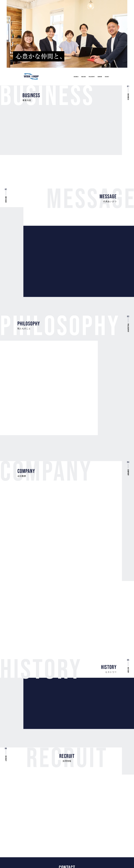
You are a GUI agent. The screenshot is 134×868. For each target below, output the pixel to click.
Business (70, 75)
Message (79, 75)
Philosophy (88, 75)
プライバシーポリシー (102, 859)
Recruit (106, 75)
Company (98, 75)
